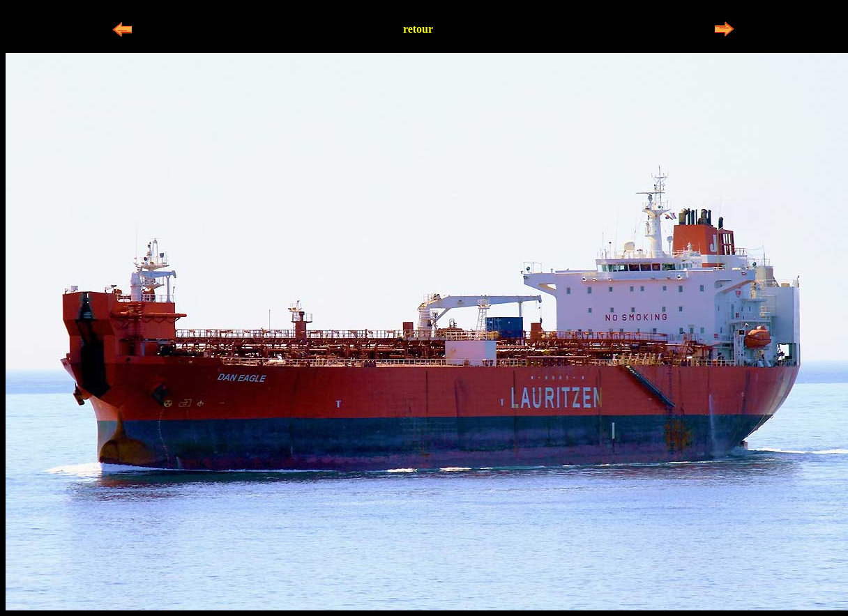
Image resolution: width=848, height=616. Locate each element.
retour (418, 29)
